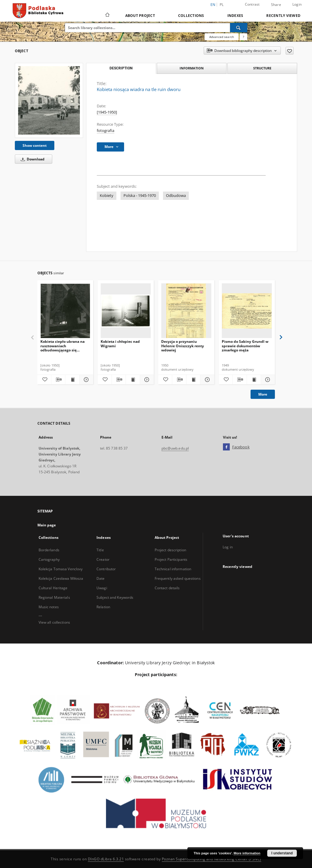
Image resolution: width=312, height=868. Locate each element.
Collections (191, 16)
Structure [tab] (262, 68)
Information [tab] (192, 68)
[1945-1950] (107, 112)
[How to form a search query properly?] (243, 37)
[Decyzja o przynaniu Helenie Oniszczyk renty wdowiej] (186, 311)
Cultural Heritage (53, 588)
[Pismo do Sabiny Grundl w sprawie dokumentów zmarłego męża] (247, 311)
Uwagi (102, 588)
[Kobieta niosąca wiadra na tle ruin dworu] (49, 100)
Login (297, 4)
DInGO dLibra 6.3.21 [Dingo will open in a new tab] (106, 859)
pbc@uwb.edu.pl (175, 448)
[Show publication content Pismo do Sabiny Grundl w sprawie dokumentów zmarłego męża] (254, 380)
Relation (103, 607)
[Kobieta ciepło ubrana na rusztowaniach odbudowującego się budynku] (65, 311)
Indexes (235, 16)
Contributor (106, 569)
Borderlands (49, 550)
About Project (140, 16)
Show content (35, 145)
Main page (47, 525)
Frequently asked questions (178, 578)
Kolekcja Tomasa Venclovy (61, 569)
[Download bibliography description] (58, 380)
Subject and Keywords (115, 597)
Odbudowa (176, 196)
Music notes (49, 607)
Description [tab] (121, 68)
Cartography (49, 559)
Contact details (167, 588)
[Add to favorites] (290, 51)
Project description (170, 550)
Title (100, 550)
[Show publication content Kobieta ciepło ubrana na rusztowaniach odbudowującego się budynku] (72, 380)
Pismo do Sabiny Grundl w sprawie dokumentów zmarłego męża (245, 346)
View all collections (54, 622)
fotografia (106, 131)
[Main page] (107, 15)
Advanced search (222, 37)
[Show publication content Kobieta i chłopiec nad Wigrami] (133, 380)
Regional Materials (54, 597)
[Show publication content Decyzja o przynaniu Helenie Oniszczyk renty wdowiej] (193, 380)
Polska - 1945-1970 (140, 196)
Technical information (173, 569)
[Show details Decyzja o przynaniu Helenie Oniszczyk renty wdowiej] (206, 380)
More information (247, 853)
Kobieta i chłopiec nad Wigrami (120, 344)
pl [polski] (222, 5)
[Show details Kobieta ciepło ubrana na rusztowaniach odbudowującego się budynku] (85, 380)
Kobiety (107, 196)
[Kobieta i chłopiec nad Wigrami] (126, 311)
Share (276, 5)
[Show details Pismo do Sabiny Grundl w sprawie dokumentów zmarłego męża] (267, 380)
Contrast (252, 4)
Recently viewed (283, 16)
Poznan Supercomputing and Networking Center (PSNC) (212, 859)
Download (32, 159)
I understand (282, 853)
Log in (228, 547)
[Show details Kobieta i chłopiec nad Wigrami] (146, 380)
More (263, 394)
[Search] (239, 28)
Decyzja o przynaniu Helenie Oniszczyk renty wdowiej (183, 346)
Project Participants (171, 559)
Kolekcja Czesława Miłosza (61, 578)
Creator (103, 559)
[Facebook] (226, 447)
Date (100, 578)
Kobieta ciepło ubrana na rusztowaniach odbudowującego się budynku (62, 346)
